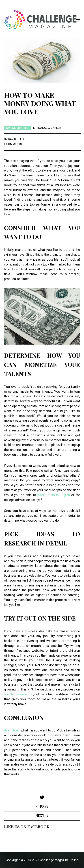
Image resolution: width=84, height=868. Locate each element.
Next (40, 816)
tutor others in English (54, 495)
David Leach (17, 139)
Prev (44, 806)
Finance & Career (48, 128)
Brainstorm (12, 730)
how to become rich (19, 694)
